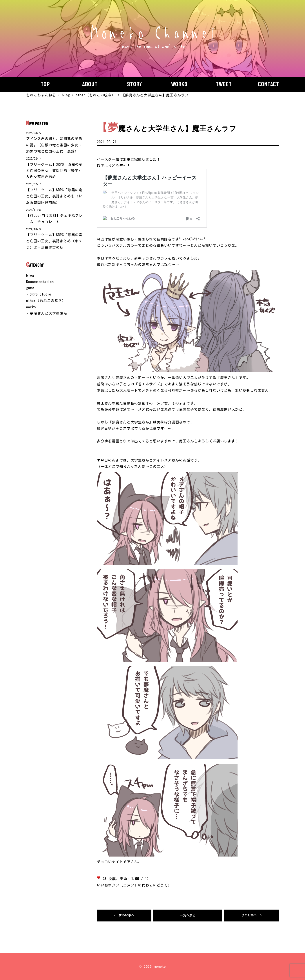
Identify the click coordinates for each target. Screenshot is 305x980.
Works (179, 84)
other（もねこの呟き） (46, 302)
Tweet (224, 84)
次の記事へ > (252, 916)
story (135, 84)
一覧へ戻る (188, 916)
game (30, 289)
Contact (269, 84)
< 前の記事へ (124, 916)
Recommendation (40, 283)
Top (45, 84)
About (90, 84)
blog (30, 276)
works (31, 308)
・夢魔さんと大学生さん (47, 314)
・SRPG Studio (39, 295)
